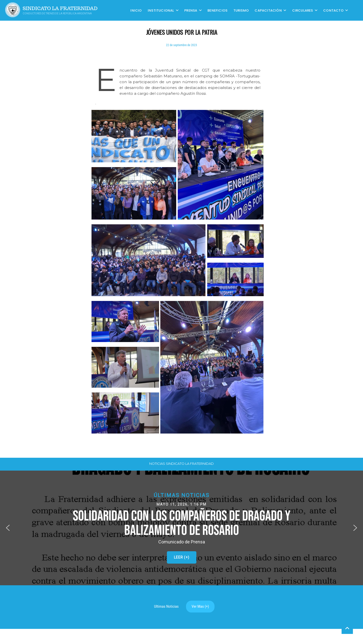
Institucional (161, 10)
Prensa (191, 10)
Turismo (241, 10)
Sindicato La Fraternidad (60, 8)
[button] (181, 528)
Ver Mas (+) (200, 606)
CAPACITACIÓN (268, 10)
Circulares (303, 10)
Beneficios (217, 10)
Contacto (333, 10)
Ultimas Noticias (166, 606)
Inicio (136, 10)
